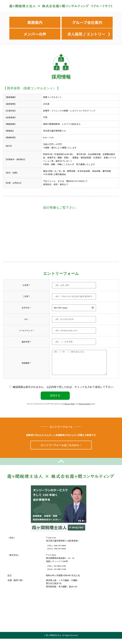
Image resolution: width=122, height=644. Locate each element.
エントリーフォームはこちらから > (61, 450)
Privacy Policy (70, 409)
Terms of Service (85, 409)
